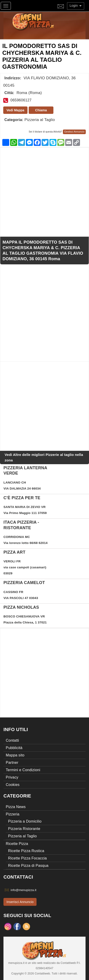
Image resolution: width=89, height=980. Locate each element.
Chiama (41, 110)
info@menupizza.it (23, 890)
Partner (12, 763)
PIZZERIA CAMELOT (24, 583)
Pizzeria (13, 814)
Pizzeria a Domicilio (25, 821)
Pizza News (16, 807)
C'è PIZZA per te (22, 498)
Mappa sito (15, 755)
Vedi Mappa (15, 110)
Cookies (13, 785)
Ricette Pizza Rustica (26, 851)
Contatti (12, 740)
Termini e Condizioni (23, 770)
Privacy (12, 777)
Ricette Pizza (17, 844)
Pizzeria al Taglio (40, 120)
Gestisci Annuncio (74, 132)
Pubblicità (14, 748)
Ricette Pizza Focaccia (27, 858)
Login (76, 6)
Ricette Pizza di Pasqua (28, 866)
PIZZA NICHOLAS (21, 607)
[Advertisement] (44, 192)
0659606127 (21, 100)
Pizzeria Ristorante (24, 829)
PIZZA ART (14, 552)
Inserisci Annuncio (20, 902)
